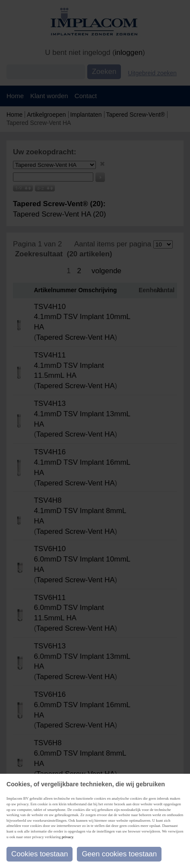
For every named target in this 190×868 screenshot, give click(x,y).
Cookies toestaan (40, 854)
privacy (67, 837)
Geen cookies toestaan (119, 854)
